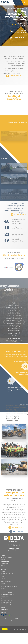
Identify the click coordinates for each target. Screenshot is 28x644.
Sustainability (7, 581)
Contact (5, 610)
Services (5, 570)
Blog (3, 607)
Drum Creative (11, 623)
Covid (4, 612)
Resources (5, 597)
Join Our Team (7, 593)
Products (5, 562)
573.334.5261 (14, 549)
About (4, 556)
